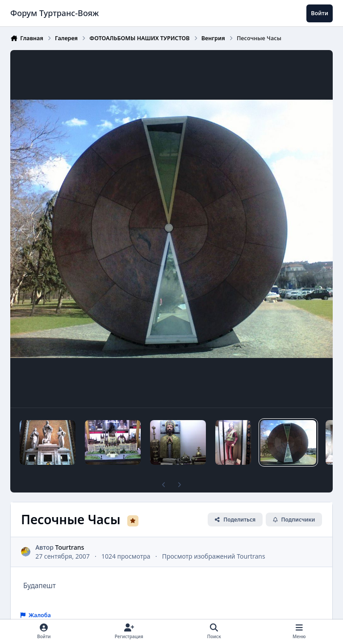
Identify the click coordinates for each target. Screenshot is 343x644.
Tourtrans (70, 547)
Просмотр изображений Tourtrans (214, 556)
